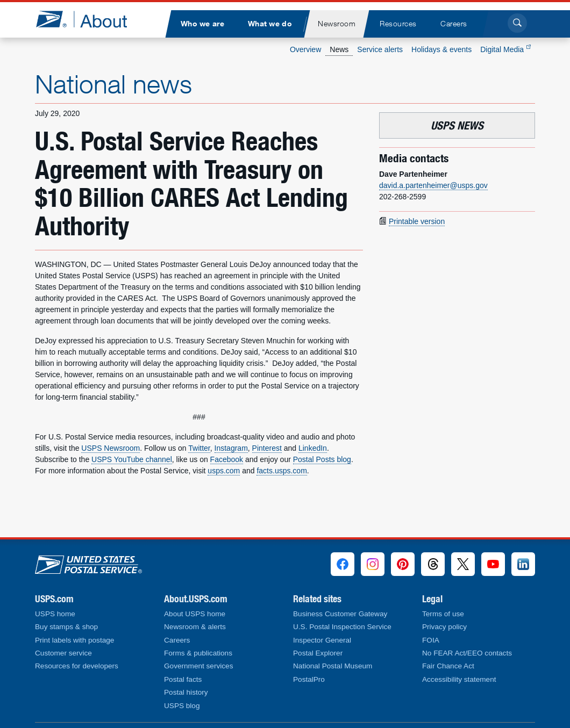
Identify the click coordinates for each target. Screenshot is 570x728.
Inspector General (322, 640)
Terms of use (443, 614)
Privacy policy (444, 627)
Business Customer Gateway (340, 614)
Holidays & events (441, 49)
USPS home (55, 614)
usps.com (224, 471)
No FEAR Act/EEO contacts (467, 653)
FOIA (431, 640)
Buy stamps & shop (66, 627)
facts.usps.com (282, 471)
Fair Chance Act (448, 666)
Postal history (186, 692)
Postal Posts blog (322, 459)
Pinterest (267, 448)
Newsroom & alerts (195, 627)
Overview (305, 49)
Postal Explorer (318, 653)
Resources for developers (77, 666)
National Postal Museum (333, 666)
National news (113, 84)
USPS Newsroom (111, 448)
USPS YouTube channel (132, 459)
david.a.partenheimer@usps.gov (433, 185)
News (339, 49)
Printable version (417, 221)
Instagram (231, 448)
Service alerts (380, 49)
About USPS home (195, 614)
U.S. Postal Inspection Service (342, 627)
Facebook (227, 459)
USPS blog (182, 706)
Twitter (199, 448)
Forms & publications (198, 653)
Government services (198, 666)
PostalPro (309, 679)
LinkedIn (313, 448)
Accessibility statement (459, 679)
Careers (177, 640)
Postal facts (183, 679)
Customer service (63, 653)
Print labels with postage (74, 640)
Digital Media (505, 49)
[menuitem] (202, 24)
